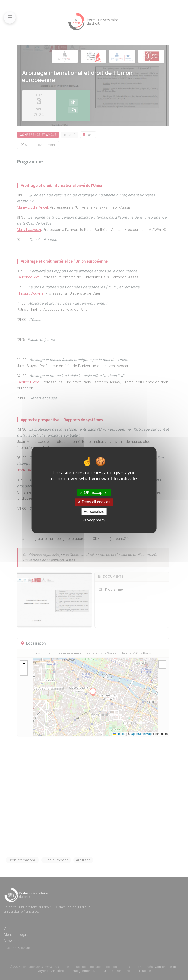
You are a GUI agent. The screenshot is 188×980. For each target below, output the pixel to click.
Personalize (94, 512)
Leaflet (119, 734)
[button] (24, 664)
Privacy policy (94, 520)
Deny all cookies (94, 502)
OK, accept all (94, 492)
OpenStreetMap (141, 734)
